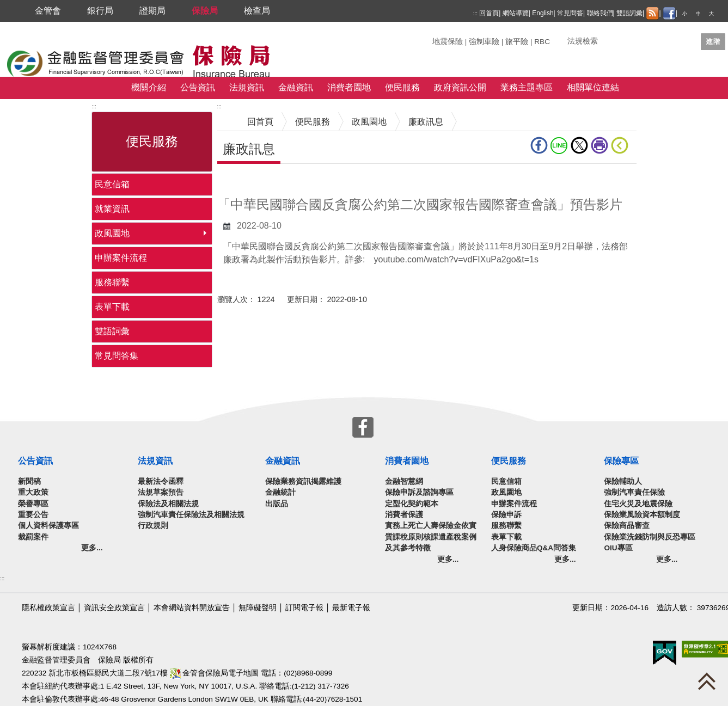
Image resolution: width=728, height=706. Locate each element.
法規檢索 (583, 41)
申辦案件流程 (121, 258)
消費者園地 (349, 87)
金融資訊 (296, 87)
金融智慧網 (404, 481)
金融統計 (280, 492)
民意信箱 (112, 184)
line (559, 145)
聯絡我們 (600, 13)
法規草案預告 (161, 492)
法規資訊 (247, 87)
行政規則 (153, 526)
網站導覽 (516, 13)
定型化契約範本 (412, 504)
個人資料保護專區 (48, 526)
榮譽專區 (33, 504)
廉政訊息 (426, 122)
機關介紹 (149, 87)
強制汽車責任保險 (634, 492)
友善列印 (599, 145)
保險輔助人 (623, 481)
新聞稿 (29, 481)
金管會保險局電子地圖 (215, 673)
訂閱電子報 (304, 608)
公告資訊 (198, 87)
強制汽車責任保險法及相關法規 (191, 515)
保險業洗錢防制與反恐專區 (650, 537)
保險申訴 (506, 515)
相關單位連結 (593, 87)
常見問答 (570, 13)
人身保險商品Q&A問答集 (534, 548)
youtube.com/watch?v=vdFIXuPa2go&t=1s (456, 259)
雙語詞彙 (629, 13)
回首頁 (489, 13)
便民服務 (402, 87)
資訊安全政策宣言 (114, 608)
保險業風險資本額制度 (642, 515)
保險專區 (621, 461)
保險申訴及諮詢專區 (419, 492)
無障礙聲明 (258, 608)
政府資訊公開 (460, 87)
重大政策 (33, 492)
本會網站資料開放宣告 (192, 608)
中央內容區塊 (243, 180)
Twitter (579, 145)
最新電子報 (351, 608)
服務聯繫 (112, 282)
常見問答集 (117, 356)
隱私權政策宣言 (48, 608)
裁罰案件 (33, 537)
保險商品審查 (627, 526)
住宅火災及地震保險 (638, 504)
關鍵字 (444, 37)
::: (475, 13)
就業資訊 (112, 209)
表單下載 (112, 307)
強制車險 (484, 42)
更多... (92, 548)
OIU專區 (618, 548)
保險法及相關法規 (168, 504)
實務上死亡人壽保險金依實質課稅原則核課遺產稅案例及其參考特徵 (431, 537)
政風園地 (112, 233)
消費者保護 (404, 515)
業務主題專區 (527, 87)
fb (539, 145)
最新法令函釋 (161, 481)
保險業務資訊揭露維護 (303, 481)
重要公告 (33, 515)
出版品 (277, 504)
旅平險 (517, 42)
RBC (542, 42)
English (543, 13)
